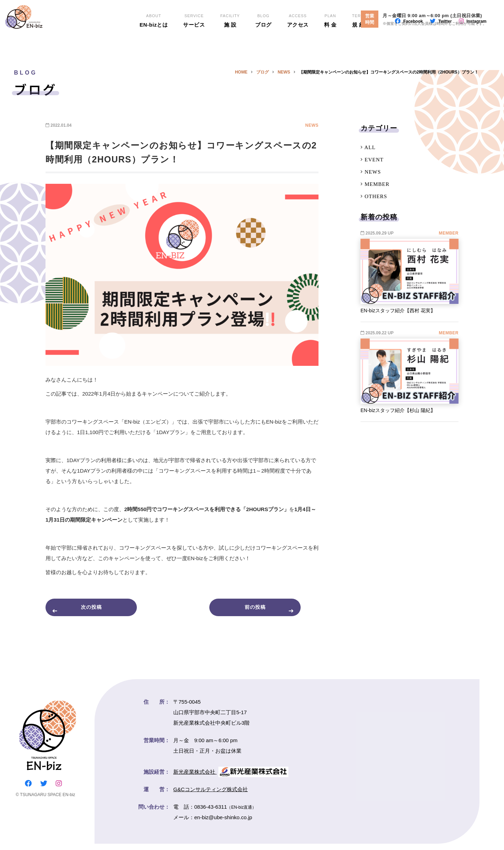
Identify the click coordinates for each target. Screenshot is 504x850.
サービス (194, 42)
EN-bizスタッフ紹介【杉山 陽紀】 (398, 410)
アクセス (298, 42)
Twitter (445, 44)
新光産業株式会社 (231, 778)
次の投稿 (100, 610)
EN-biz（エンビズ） (50, 32)
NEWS (371, 172)
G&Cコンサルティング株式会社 (211, 796)
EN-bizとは (153, 42)
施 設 (230, 42)
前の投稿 (264, 610)
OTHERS (374, 196)
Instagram (477, 44)
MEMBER (375, 184)
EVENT (372, 160)
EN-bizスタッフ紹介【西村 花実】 (398, 311)
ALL (368, 147)
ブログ (263, 42)
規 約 (359, 42)
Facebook (413, 44)
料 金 (331, 42)
